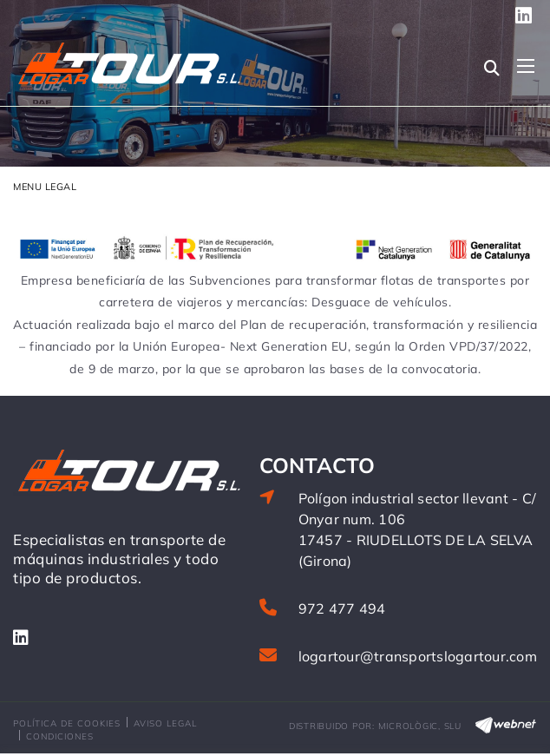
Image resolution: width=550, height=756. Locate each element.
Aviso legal (165, 723)
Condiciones (60, 736)
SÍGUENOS (527, 16)
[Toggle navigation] (526, 66)
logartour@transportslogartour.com (418, 656)
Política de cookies (67, 723)
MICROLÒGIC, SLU (420, 726)
